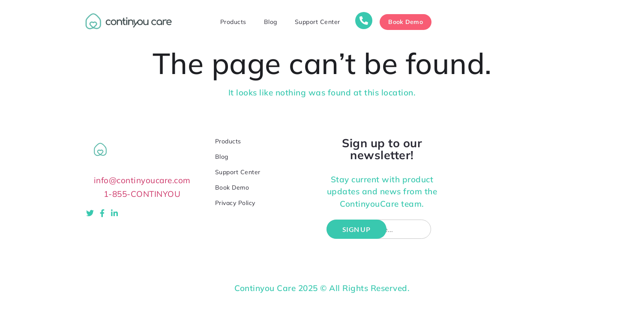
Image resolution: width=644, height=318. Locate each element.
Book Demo (232, 187)
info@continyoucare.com (142, 180)
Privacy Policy (235, 203)
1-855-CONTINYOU (142, 194)
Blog (271, 22)
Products (233, 22)
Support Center (318, 22)
